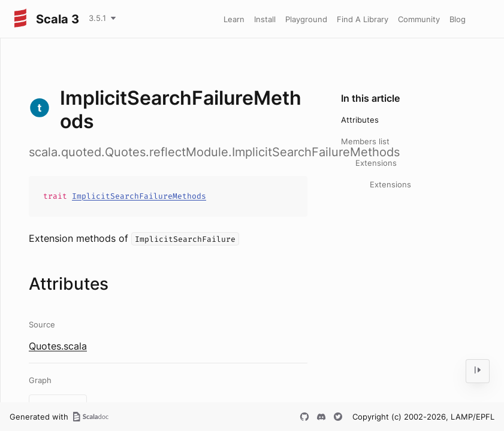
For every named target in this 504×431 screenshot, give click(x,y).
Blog (458, 19)
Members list (365, 141)
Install (265, 19)
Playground (306, 19)
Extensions (376, 163)
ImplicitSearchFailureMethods (139, 196)
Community (419, 19)
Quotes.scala (58, 346)
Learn (234, 19)
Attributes (360, 120)
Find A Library (363, 19)
